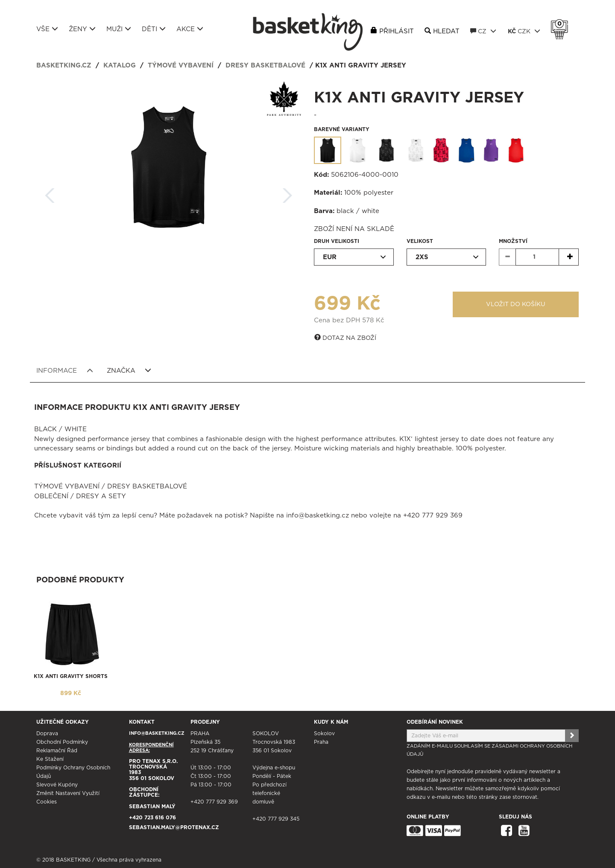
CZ (483, 31)
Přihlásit (397, 31)
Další (287, 193)
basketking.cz (64, 66)
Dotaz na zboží (345, 338)
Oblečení (51, 496)
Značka (129, 371)
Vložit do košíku (516, 304)
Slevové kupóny (57, 785)
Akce (190, 29)
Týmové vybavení (181, 66)
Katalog (120, 66)
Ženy (82, 29)
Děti (154, 29)
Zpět (50, 193)
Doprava (47, 734)
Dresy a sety (101, 496)
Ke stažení (50, 759)
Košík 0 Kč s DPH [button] (562, 24)
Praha (321, 742)
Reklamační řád (57, 751)
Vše (47, 29)
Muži (119, 29)
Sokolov (324, 734)
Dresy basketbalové (265, 66)
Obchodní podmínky (62, 742)
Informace (65, 371)
